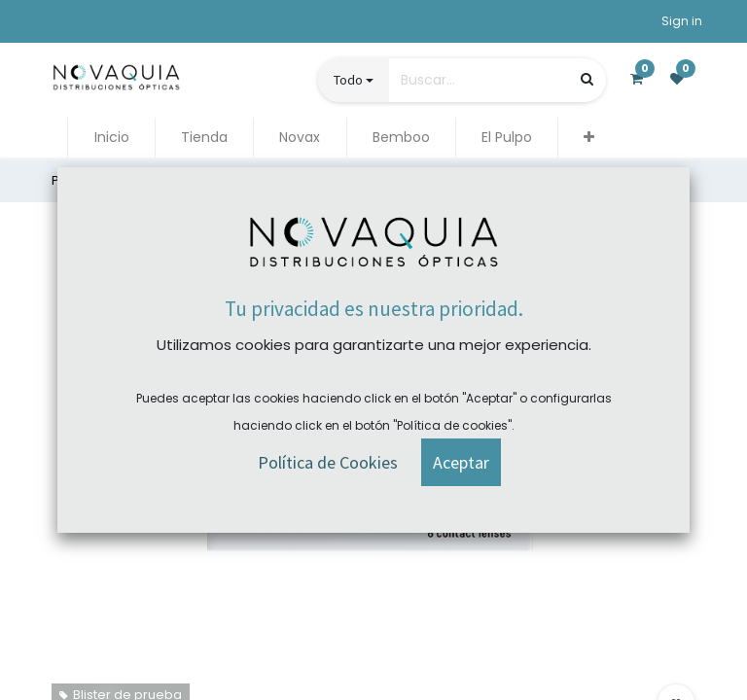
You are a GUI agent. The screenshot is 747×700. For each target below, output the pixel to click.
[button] (589, 138)
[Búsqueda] (587, 79)
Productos (84, 180)
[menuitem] (111, 138)
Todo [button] (348, 80)
